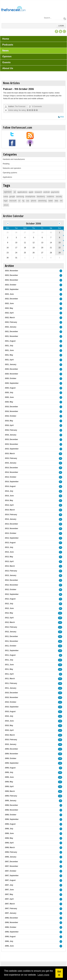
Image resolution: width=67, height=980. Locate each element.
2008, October (11, 815)
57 (60, 543)
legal (6, 201)
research (38, 192)
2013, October (11, 533)
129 (60, 632)
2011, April (9, 674)
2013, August (10, 543)
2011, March (10, 679)
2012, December (11, 580)
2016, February (11, 430)
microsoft (13, 201)
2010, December (11, 693)
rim (61, 201)
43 (60, 491)
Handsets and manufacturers (14, 159)
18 (60, 458)
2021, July (9, 346)
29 (60, 801)
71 (60, 533)
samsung (20, 196)
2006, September (12, 932)
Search (65, 19)
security (59, 197)
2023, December (11, 275)
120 (60, 665)
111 (60, 712)
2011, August (10, 655)
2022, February (11, 322)
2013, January (11, 575)
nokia (6, 196)
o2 (19, 201)
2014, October (11, 477)
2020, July (9, 393)
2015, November (11, 444)
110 (60, 623)
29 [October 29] (59, 253)
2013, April (9, 561)
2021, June (9, 350)
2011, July (9, 660)
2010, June (9, 721)
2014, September (12, 482)
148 (60, 763)
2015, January (11, 463)
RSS (62, 117)
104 (60, 735)
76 (60, 538)
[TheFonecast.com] (13, 9)
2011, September (12, 651)
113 (60, 627)
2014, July (9, 491)
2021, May (9, 355)
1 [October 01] (60, 233)
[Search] (53, 18)
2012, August (10, 599)
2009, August (10, 768)
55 (60, 505)
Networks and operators (12, 168)
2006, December (11, 918)
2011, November (11, 641)
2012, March (10, 622)
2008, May (9, 838)
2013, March (10, 566)
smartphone (30, 196)
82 (60, 674)
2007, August (10, 880)
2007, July (9, 885)
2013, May (9, 557)
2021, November (11, 336)
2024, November (11, 271)
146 (60, 754)
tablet (51, 201)
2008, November (11, 810)
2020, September (12, 383)
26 (60, 463)
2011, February (11, 683)
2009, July (9, 772)
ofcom (6, 205)
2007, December (11, 862)
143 (60, 745)
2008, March (10, 847)
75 (60, 548)
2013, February (11, 571)
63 (60, 510)
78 (60, 515)
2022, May (9, 308)
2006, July (9, 941)
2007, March (10, 904)
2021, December (11, 332)
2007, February (11, 908)
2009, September (12, 763)
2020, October (11, 378)
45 (60, 472)
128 (60, 721)
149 (60, 759)
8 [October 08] (60, 238)
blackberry (41, 197)
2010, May (9, 725)
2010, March (10, 735)
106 (60, 637)
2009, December (11, 749)
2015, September (12, 449)
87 (60, 585)
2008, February (11, 852)
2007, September (12, 876)
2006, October (11, 927)
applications (22, 192)
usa (28, 201)
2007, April (9, 899)
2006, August (10, 937)
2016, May (9, 421)
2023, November (11, 280)
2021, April (9, 360)
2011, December (11, 636)
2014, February (11, 515)
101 (60, 679)
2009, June (9, 777)
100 (60, 618)
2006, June (9, 946)
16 (60, 454)
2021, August (10, 341)
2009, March (10, 791)
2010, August (10, 712)
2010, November (11, 697)
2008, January (11, 857)
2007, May (9, 894)
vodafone (50, 197)
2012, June (9, 608)
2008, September (12, 819)
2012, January (11, 632)
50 (60, 496)
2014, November (11, 472)
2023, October (11, 285)
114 (60, 726)
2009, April (9, 786)
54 (60, 477)
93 (60, 768)
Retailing (6, 164)
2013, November (11, 528)
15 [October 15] (59, 243)
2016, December (11, 407)
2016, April (9, 425)
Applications (7, 177)
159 (60, 773)
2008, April (9, 843)
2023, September (12, 289)
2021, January (11, 364)
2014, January (11, 519)
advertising (42, 201)
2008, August (10, 824)
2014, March (10, 510)
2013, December (11, 524)
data (56, 201)
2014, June (9, 496)
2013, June (9, 552)
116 (60, 688)
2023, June (9, 294)
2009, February (11, 796)
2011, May (9, 669)
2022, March (10, 318)
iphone (33, 201)
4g (23, 201)
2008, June (9, 833)
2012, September (12, 594)
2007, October (11, 871)
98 (60, 590)
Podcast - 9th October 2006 (18, 89)
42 (60, 482)
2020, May (9, 402)
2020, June (9, 397)
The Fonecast (20, 106)
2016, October (11, 416)
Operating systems (10, 173)
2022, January (11, 327)
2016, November (11, 411)
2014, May (9, 500)
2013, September (12, 538)
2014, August (10, 486)
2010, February (11, 740)
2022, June (9, 303)
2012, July (9, 604)
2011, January (11, 688)
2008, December (11, 805)
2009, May (9, 782)
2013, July (9, 547)
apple (31, 192)
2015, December (11, 439)
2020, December (11, 369)
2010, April (9, 730)
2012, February (11, 627)
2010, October (11, 702)
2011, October (11, 646)
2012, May (9, 613)
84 (60, 519)
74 (60, 562)
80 (60, 609)
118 (60, 693)
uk (15, 192)
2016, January (11, 435)
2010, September (12, 707)
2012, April (9, 618)
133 (60, 613)
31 (60, 487)
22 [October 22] (59, 248)
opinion (8, 192)
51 (60, 501)
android (46, 192)
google (12, 196)
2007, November (11, 866)
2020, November (11, 374)
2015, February (11, 458)
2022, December (11, 299)
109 (60, 641)
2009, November (11, 754)
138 (60, 684)
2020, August (10, 388)
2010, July (9, 716)
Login (61, 26)
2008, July (9, 829)
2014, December (11, 468)
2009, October (11, 758)
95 (60, 576)
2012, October (11, 589)
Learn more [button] (43, 975)
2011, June (9, 665)
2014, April (9, 505)
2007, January (11, 913)
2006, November (11, 922)
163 (60, 791)
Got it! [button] (59, 973)
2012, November (11, 585)
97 (60, 571)
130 (60, 646)
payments (55, 192)
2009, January (11, 801)
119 (60, 651)
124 (60, 660)
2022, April (9, 313)
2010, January (11, 744)
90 (60, 655)
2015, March (10, 454)
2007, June (9, 890)
